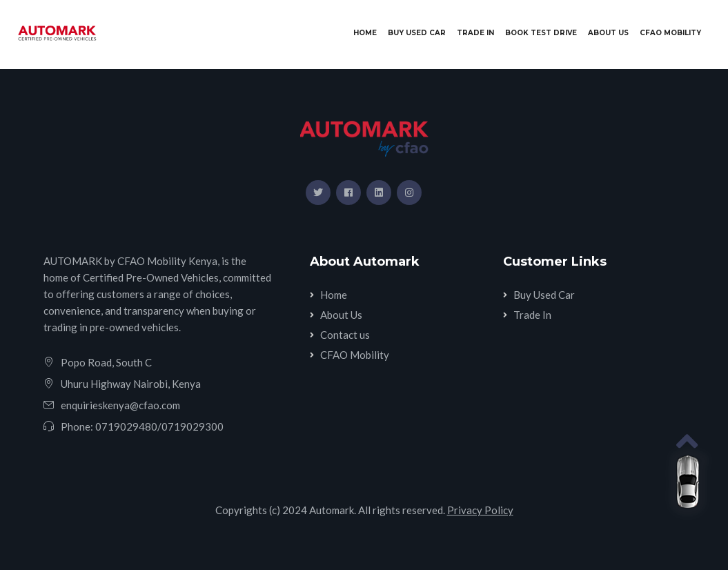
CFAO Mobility (670, 33)
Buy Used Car (417, 33)
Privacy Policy (480, 510)
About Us (608, 33)
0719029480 (126, 426)
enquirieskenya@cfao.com (120, 405)
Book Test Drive (541, 33)
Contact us (345, 335)
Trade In (475, 33)
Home (368, 32)
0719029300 (193, 426)
